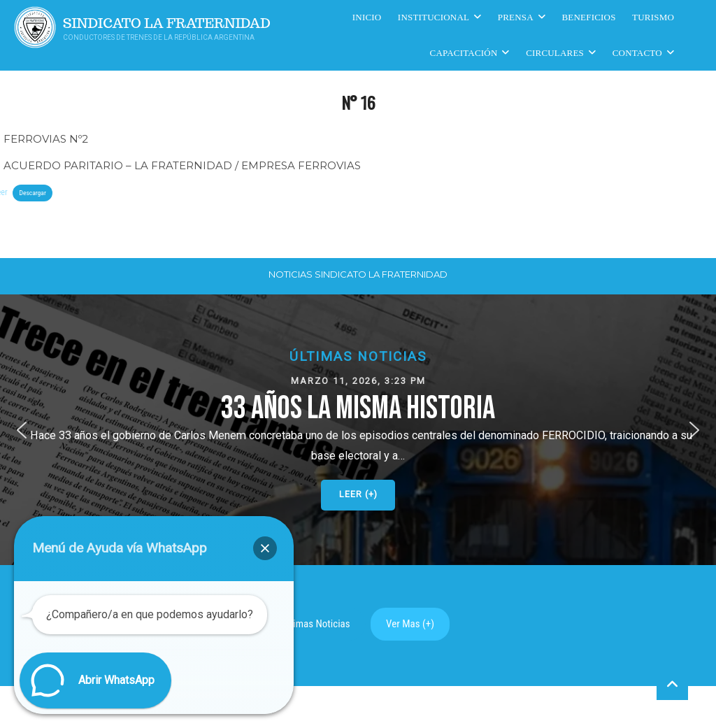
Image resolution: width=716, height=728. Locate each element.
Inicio (367, 17)
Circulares (555, 53)
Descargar (32, 193)
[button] (358, 430)
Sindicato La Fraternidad (167, 23)
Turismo (653, 17)
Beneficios (589, 17)
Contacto (637, 53)
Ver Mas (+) (410, 624)
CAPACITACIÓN (464, 53)
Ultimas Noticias (316, 624)
